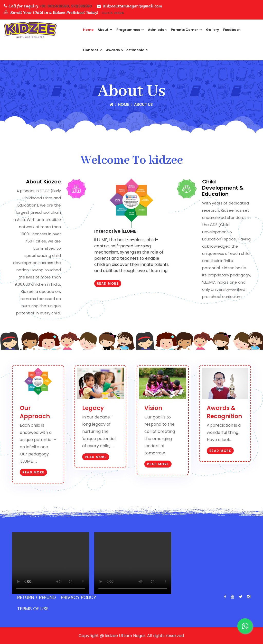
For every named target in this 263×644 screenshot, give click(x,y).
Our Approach (35, 412)
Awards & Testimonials (127, 50)
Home (88, 30)
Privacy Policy (78, 597)
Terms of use (33, 609)
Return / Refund (36, 597)
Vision (153, 408)
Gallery (213, 30)
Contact (92, 50)
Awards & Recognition (224, 412)
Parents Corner (186, 30)
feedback (232, 30)
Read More (108, 283)
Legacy (93, 408)
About (105, 30)
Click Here (113, 13)
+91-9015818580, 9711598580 (66, 6)
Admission (157, 30)
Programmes (130, 30)
